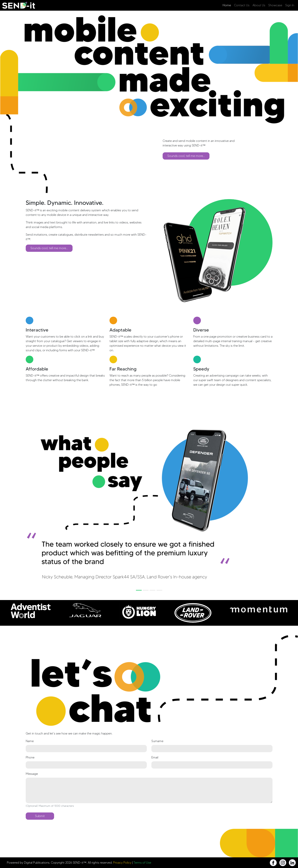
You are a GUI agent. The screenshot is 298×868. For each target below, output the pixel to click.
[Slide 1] (139, 590)
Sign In (290, 5)
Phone (30, 757)
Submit (40, 816)
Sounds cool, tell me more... (186, 156)
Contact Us (242, 5)
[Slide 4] (159, 590)
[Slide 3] (153, 590)
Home (227, 5)
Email (155, 757)
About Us (259, 5)
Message (32, 774)
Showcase (275, 5)
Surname (157, 741)
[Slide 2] (146, 590)
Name (30, 741)
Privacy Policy (122, 863)
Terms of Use (142, 863)
